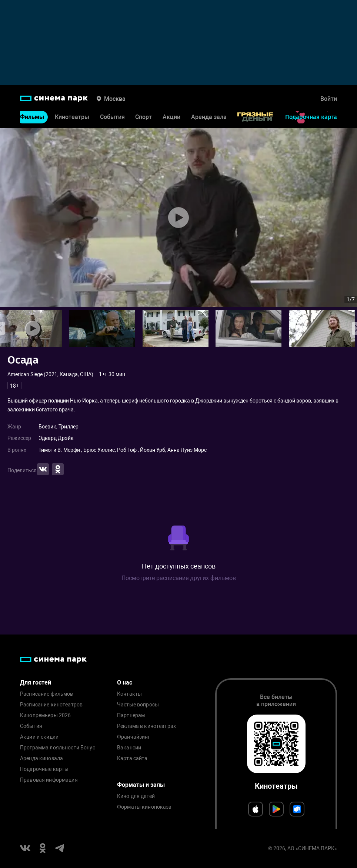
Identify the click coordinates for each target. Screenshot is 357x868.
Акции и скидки (39, 737)
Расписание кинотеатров (51, 705)
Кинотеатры (72, 117)
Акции (171, 117)
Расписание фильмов (47, 694)
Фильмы (32, 117)
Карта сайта (132, 758)
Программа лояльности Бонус (58, 748)
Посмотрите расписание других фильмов (179, 578)
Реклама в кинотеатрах (146, 726)
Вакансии (129, 748)
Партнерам (131, 715)
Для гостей (36, 683)
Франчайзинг (134, 737)
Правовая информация (49, 780)
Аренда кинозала (41, 758)
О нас (125, 683)
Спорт (144, 117)
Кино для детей (136, 796)
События (112, 117)
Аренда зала (209, 117)
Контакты (129, 694)
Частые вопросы (138, 705)
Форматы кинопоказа (144, 807)
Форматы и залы (141, 785)
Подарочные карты (44, 769)
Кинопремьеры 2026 (45, 715)
